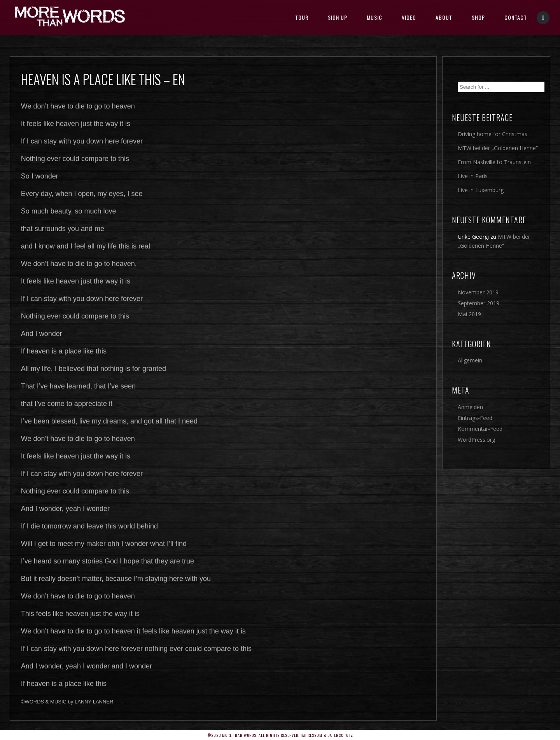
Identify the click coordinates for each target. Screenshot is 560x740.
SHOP (478, 17)
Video (409, 17)
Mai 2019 (469, 314)
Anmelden (470, 407)
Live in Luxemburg (481, 190)
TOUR (302, 17)
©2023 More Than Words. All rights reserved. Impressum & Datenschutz (280, 735)
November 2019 (478, 292)
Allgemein (470, 360)
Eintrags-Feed (475, 418)
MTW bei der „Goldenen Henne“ (498, 148)
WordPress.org (476, 440)
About (444, 17)
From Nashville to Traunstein (494, 162)
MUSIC (374, 17)
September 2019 (479, 303)
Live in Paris (473, 176)
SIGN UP (338, 17)
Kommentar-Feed (480, 429)
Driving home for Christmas (493, 134)
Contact (516, 17)
